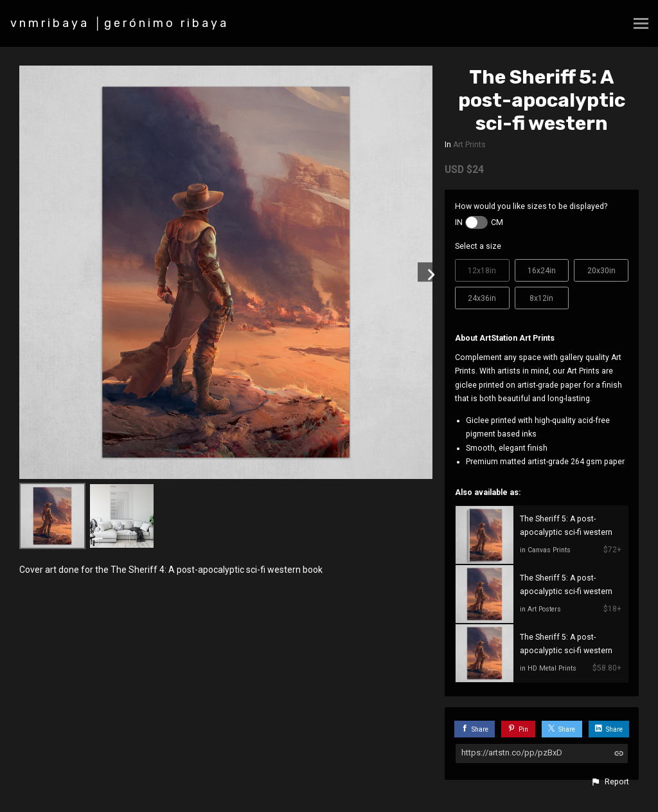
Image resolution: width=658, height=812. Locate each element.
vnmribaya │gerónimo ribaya (120, 23)
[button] (610, 782)
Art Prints (469, 145)
